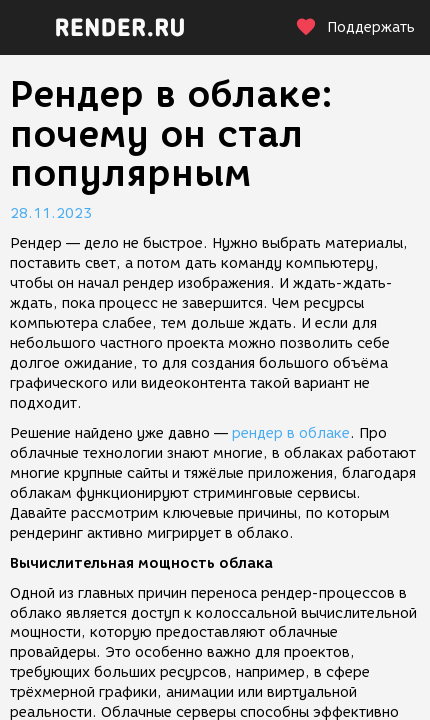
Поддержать (355, 27)
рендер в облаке (291, 433)
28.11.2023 (51, 213)
